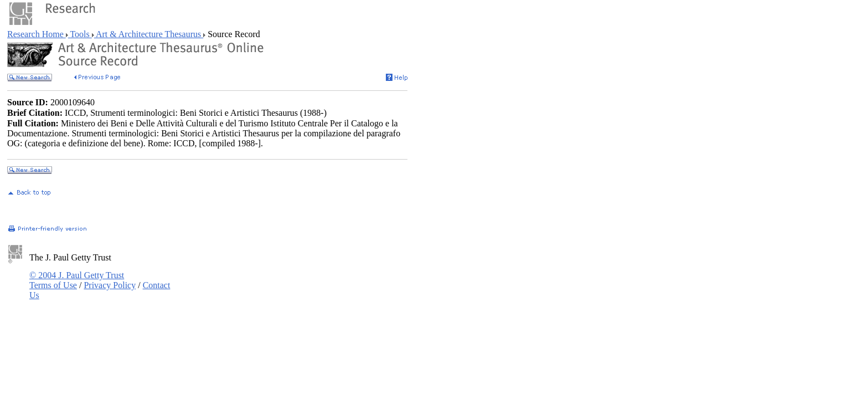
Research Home (37, 34)
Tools (80, 34)
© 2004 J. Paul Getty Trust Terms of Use (77, 280)
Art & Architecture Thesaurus (149, 34)
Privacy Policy (110, 285)
